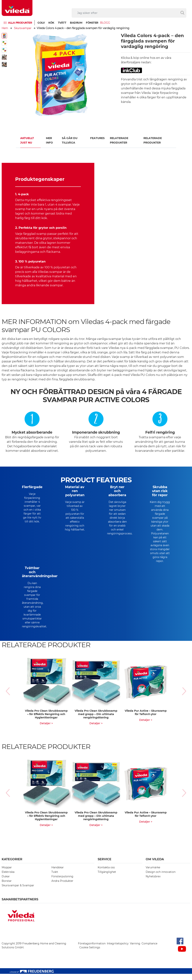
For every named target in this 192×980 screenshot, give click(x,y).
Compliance (149, 950)
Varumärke (153, 874)
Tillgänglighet (107, 878)
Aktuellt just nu (27, 140)
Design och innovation (161, 878)
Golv (41, 23)
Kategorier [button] (12, 865)
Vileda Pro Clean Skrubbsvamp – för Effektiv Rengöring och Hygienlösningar (46, 720)
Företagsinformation (92, 950)
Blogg (105, 23)
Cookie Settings (90, 954)
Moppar (7, 874)
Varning (135, 950)
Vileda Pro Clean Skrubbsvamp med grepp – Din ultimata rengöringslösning (96, 720)
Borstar (7, 887)
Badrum (76, 23)
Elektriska (8, 878)
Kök (51, 23)
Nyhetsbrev (153, 883)
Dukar (6, 883)
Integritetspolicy (118, 950)
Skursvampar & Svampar (18, 892)
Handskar (58, 874)
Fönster (92, 23)
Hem (5, 28)
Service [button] (105, 865)
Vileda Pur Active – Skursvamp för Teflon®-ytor (146, 719)
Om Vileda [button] (155, 865)
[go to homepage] (17, 8)
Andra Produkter (62, 887)
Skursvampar (23, 28)
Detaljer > (46, 729)
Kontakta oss (106, 874)
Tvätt (62, 23)
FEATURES (97, 138)
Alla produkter (20, 23)
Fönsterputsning (62, 883)
